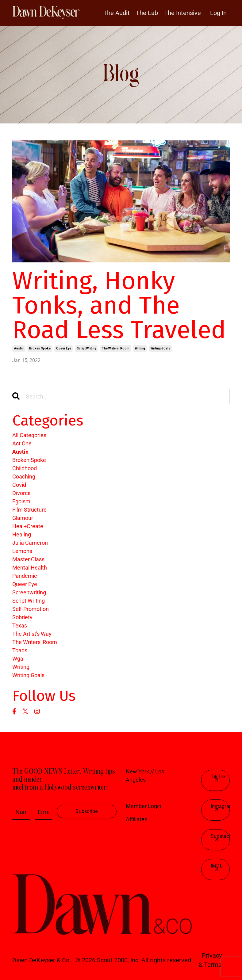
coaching (24, 477)
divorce (21, 493)
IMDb (217, 866)
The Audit (117, 13)
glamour (23, 518)
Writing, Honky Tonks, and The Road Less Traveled (119, 305)
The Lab (147, 13)
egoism (21, 501)
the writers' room (116, 348)
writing (140, 348)
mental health (30, 568)
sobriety (22, 617)
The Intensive (182, 13)
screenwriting (29, 592)
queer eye (64, 348)
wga (18, 659)
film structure (29, 510)
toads (20, 650)
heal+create (28, 526)
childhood (25, 468)
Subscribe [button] (86, 811)
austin (19, 348)
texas (20, 625)
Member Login (144, 806)
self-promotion (31, 609)
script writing (86, 348)
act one (22, 443)
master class (28, 559)
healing (22, 534)
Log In (218, 13)
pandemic (25, 576)
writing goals (160, 348)
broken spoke (40, 348)
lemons (22, 551)
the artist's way (32, 634)
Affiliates (136, 819)
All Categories (29, 435)
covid (19, 485)
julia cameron (30, 543)
